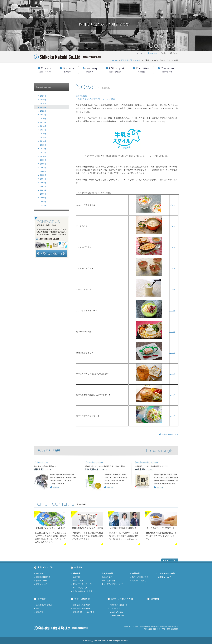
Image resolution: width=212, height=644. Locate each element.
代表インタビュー (43, 584)
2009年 (43, 160)
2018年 (43, 126)
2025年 (43, 100)
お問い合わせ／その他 (166, 69)
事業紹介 (67, 69)
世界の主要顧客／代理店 (83, 591)
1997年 (43, 205)
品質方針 (76, 577)
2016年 (43, 134)
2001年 (43, 190)
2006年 (43, 171)
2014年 (43, 141)
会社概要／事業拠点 (44, 605)
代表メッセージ (42, 581)
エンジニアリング (80, 588)
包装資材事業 (107, 573)
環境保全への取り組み (82, 605)
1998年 (43, 202)
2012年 (43, 149)
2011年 (43, 152)
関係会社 (40, 612)
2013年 (43, 145)
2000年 (43, 194)
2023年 (138, 60)
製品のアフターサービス (83, 584)
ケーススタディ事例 (166, 573)
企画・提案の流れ (109, 581)
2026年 (43, 96)
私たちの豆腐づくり (140, 577)
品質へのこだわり (139, 581)
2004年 (43, 179)
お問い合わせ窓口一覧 (119, 605)
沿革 (38, 608)
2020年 (43, 119)
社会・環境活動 (115, 69)
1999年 (43, 198)
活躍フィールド (164, 577)
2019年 (43, 122)
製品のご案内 (78, 581)
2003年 (43, 183)
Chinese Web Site (117, 616)
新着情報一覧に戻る (170, 435)
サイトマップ (115, 608)
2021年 (43, 115)
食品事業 (136, 573)
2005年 (43, 175)
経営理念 (40, 574)
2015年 (43, 137)
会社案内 (90, 69)
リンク (172, 205)
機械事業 (77, 573)
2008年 (43, 164)
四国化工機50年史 (43, 577)
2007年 (43, 168)
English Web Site (116, 612)
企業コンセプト (45, 69)
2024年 (43, 103)
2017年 (43, 130)
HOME (115, 60)
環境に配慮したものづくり (83, 612)
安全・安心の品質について (112, 584)
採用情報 (141, 69)
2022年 (43, 111)
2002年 (43, 186)
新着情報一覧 (126, 60)
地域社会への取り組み (82, 608)
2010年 (43, 156)
